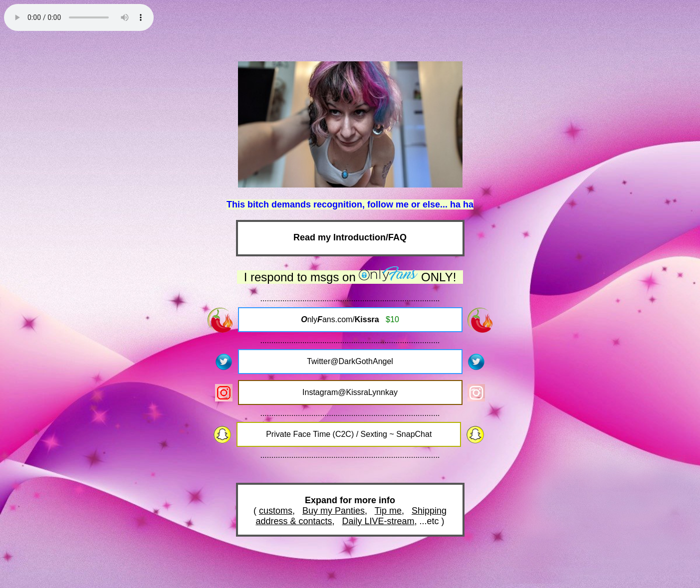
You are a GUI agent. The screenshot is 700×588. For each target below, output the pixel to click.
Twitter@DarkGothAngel (350, 361)
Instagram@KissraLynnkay (350, 392)
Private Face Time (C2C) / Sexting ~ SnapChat (349, 434)
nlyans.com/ (350, 319)
